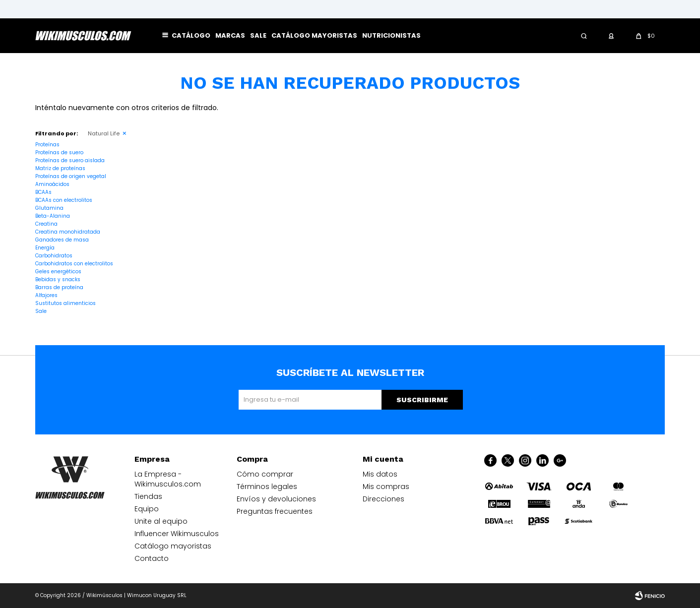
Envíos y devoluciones (276, 499)
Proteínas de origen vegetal (71, 176)
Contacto (152, 558)
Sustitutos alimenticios (65, 303)
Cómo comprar (265, 474)
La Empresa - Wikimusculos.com (168, 479)
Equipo (147, 509)
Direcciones (383, 499)
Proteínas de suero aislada (70, 160)
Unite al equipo (161, 521)
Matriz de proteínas (60, 168)
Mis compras (386, 486)
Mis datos (380, 474)
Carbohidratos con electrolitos (74, 264)
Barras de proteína (59, 287)
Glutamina (49, 208)
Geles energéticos (58, 272)
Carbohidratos (54, 256)
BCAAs (43, 192)
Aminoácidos (52, 184)
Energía (45, 248)
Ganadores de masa (62, 240)
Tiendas (148, 496)
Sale (258, 35)
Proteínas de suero (59, 152)
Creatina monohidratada (68, 232)
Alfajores (46, 295)
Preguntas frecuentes (275, 511)
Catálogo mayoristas (314, 35)
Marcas (230, 35)
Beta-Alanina (53, 216)
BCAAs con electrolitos (64, 200)
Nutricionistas (391, 35)
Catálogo (191, 35)
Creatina (46, 224)
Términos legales (267, 486)
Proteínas (47, 145)
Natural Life (104, 133)
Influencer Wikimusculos (177, 534)
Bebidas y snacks (58, 279)
